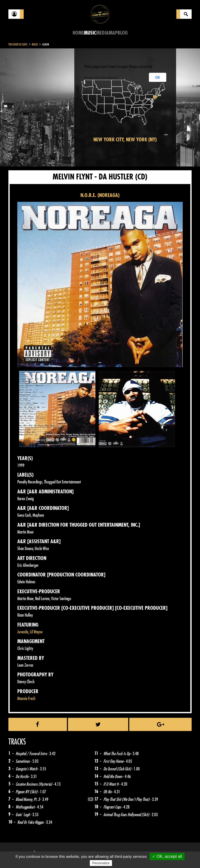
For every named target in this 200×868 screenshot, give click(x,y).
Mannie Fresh (26, 699)
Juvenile (23, 632)
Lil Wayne (36, 632)
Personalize (101, 863)
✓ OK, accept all (167, 856)
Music (90, 33)
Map (113, 33)
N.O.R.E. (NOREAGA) (100, 195)
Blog (123, 33)
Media (102, 33)
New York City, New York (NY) (125, 140)
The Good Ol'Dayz (18, 44)
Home (78, 33)
